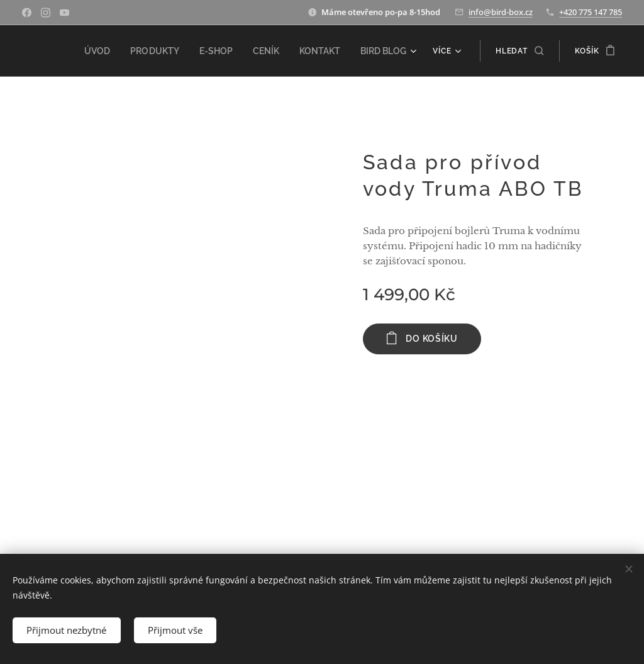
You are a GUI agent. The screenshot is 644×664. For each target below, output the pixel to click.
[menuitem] (116, 51)
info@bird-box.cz (501, 12)
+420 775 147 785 (591, 12)
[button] (519, 51)
